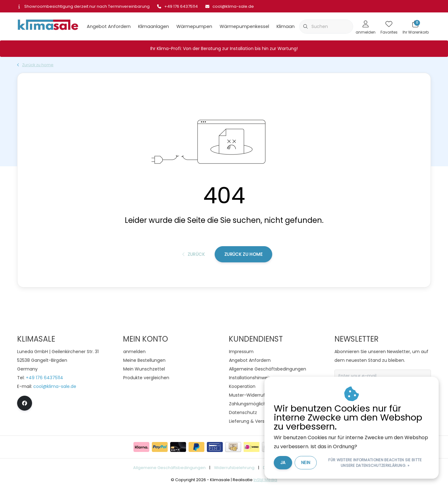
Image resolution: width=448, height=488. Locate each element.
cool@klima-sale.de (55, 386)
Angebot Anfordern (109, 26)
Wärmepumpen (194, 26)
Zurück (194, 254)
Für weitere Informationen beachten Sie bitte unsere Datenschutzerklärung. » (375, 463)
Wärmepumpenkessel (244, 26)
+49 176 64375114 (44, 378)
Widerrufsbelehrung (234, 468)
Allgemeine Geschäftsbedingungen (169, 468)
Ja (283, 463)
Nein (306, 463)
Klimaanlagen (154, 26)
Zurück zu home (243, 254)
